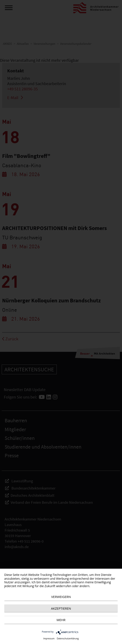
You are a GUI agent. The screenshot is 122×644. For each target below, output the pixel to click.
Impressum (49, 639)
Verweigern (61, 597)
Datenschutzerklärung (68, 639)
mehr (61, 620)
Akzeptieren (61, 608)
